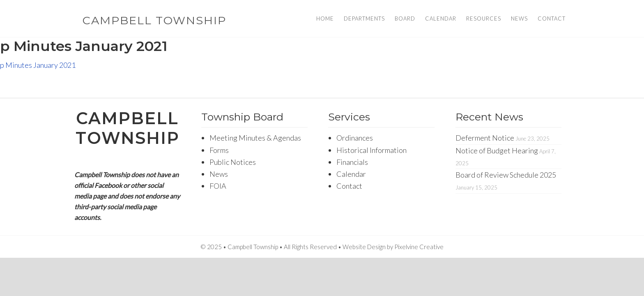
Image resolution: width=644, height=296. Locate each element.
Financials (352, 162)
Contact (349, 186)
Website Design (364, 247)
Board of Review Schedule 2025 (506, 175)
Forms (219, 150)
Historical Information (371, 150)
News (219, 174)
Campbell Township (154, 20)
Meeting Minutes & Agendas (255, 138)
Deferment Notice (485, 138)
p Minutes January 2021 (38, 65)
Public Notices (233, 162)
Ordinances (355, 138)
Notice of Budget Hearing (497, 150)
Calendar (351, 174)
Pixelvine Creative (419, 247)
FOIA (218, 186)
